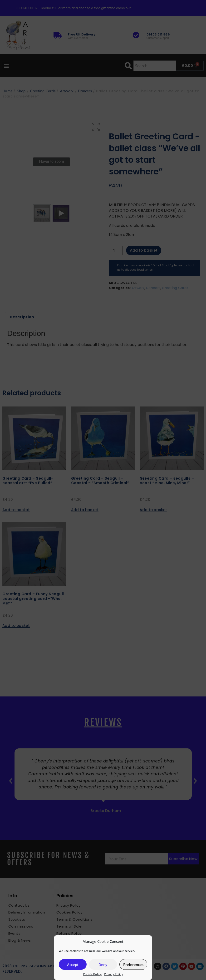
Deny (103, 965)
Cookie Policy (92, 974)
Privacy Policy (113, 974)
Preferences (133, 965)
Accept (73, 965)
